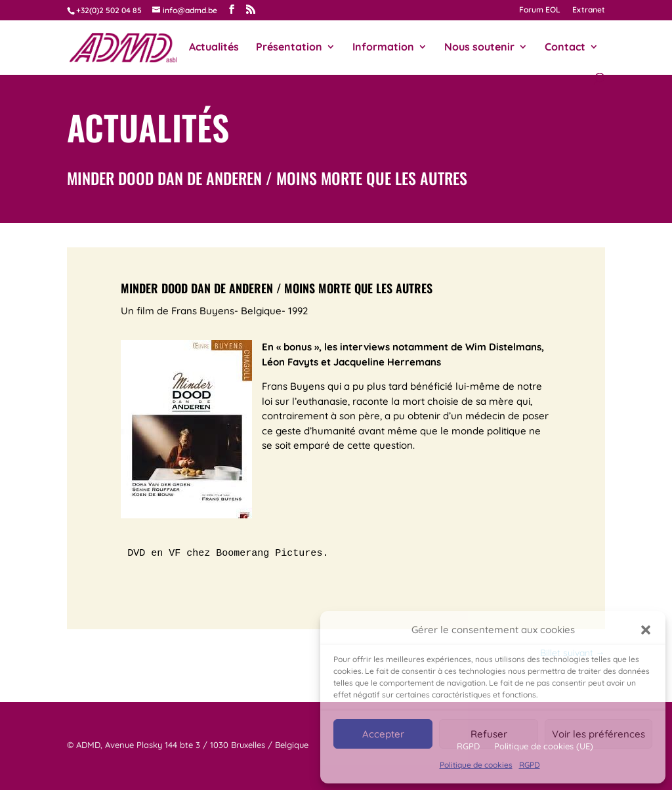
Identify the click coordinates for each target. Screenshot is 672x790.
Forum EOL (540, 10)
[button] (646, 630)
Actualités (214, 48)
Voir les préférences (598, 734)
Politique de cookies (476, 765)
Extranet (589, 10)
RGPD (530, 765)
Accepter (383, 734)
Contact (565, 48)
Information (383, 48)
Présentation (289, 48)
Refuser (489, 734)
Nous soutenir (479, 48)
